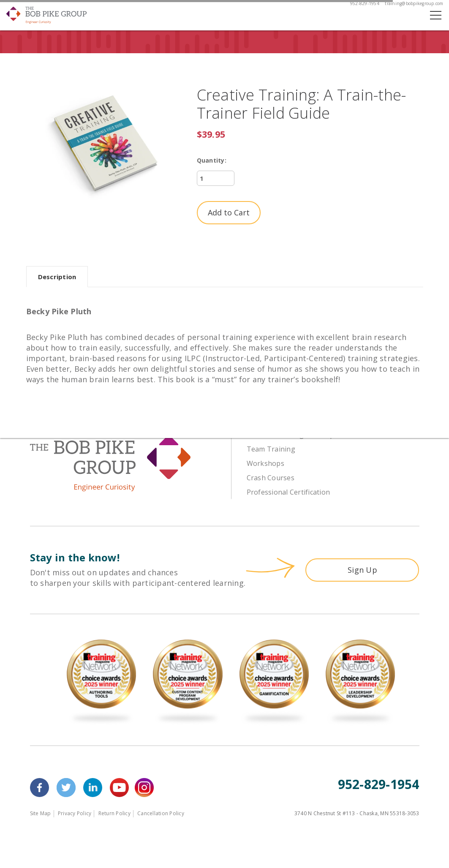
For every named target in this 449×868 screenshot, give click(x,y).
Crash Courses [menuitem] (271, 478)
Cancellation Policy (161, 813)
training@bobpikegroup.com (414, 3)
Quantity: (212, 160)
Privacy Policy (75, 813)
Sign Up (362, 570)
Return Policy (114, 813)
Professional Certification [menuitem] (288, 492)
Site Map (41, 813)
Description (57, 277)
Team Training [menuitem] (271, 449)
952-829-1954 (365, 3)
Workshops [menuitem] (265, 463)
